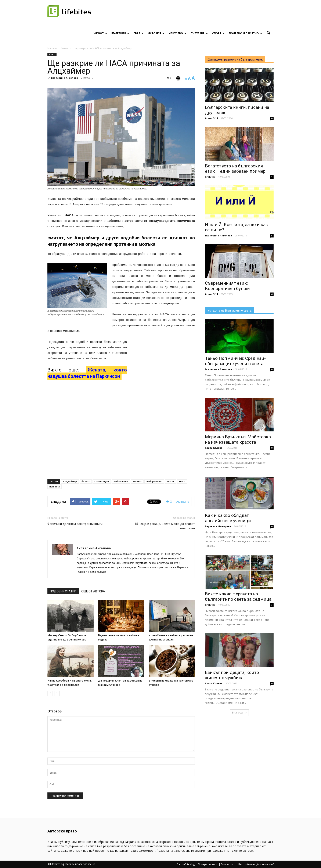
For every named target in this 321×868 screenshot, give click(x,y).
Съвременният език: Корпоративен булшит (228, 286)
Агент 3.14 (211, 118)
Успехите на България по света (230, 310)
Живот (100, 33)
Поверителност (208, 864)
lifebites (210, 177)
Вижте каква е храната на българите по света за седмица (238, 597)
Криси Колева (214, 448)
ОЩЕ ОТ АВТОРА (93, 591)
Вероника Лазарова (218, 526)
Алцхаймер (70, 481)
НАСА (182, 481)
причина (55, 486)
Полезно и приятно (246, 33)
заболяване (121, 481)
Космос (137, 481)
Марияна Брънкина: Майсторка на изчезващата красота (238, 440)
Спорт (218, 33)
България (120, 33)
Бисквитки (227, 864)
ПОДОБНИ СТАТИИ (63, 591)
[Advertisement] (163, 367)
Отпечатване (178, 502)
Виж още (239, 713)
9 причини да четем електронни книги (75, 524)
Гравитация (102, 481)
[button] (268, 33)
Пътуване (199, 33)
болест (86, 481)
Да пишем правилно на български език (235, 59)
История (156, 33)
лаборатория (154, 481)
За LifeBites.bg (186, 864)
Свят (138, 33)
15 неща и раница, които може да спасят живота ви (165, 526)
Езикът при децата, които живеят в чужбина (232, 675)
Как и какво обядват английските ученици (228, 518)
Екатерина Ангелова (65, 78)
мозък (171, 481)
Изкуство (177, 33)
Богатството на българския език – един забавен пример (235, 169)
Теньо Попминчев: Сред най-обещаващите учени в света (235, 361)
